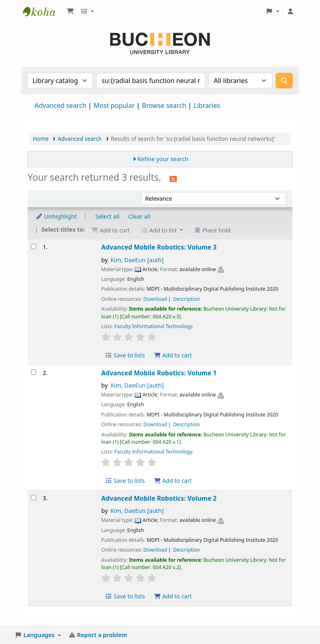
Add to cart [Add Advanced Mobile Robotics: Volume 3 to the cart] (173, 355)
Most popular (114, 105)
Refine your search (163, 159)
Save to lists (125, 355)
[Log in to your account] (290, 11)
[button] (70, 11)
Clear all (139, 216)
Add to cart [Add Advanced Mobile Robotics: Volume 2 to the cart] (173, 596)
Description (187, 299)
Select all (108, 216)
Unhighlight (56, 216)
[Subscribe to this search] (173, 178)
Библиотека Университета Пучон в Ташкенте (43, 11)
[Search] (284, 81)
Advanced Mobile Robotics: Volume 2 (159, 498)
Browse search (164, 105)
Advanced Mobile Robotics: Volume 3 (159, 247)
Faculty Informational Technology (153, 326)
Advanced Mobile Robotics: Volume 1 (159, 373)
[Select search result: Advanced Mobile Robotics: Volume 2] (34, 498)
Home (41, 139)
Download (155, 299)
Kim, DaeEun (137, 260)
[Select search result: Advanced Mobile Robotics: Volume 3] (34, 246)
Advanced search (60, 105)
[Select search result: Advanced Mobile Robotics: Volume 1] (34, 372)
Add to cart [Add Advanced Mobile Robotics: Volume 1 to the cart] (173, 481)
